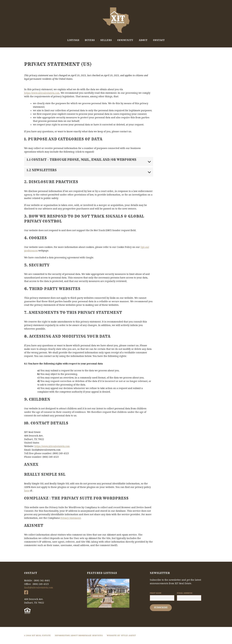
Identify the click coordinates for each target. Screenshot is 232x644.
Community (125, 40)
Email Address (185, 593)
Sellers (106, 40)
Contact (159, 40)
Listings (73, 40)
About (143, 40)
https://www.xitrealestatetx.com (42, 93)
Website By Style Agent (121, 635)
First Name (156, 593)
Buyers (90, 40)
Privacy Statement (71, 518)
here (27, 491)
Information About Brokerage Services (79, 635)
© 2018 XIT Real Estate (37, 635)
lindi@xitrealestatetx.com (39, 588)
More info (98, 596)
